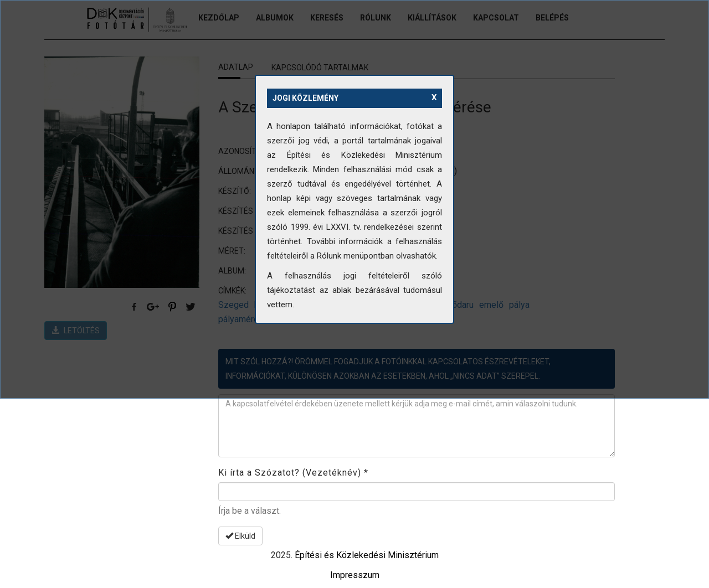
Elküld (240, 536)
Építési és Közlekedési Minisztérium (367, 555)
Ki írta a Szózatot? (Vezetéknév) (293, 473)
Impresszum (355, 575)
